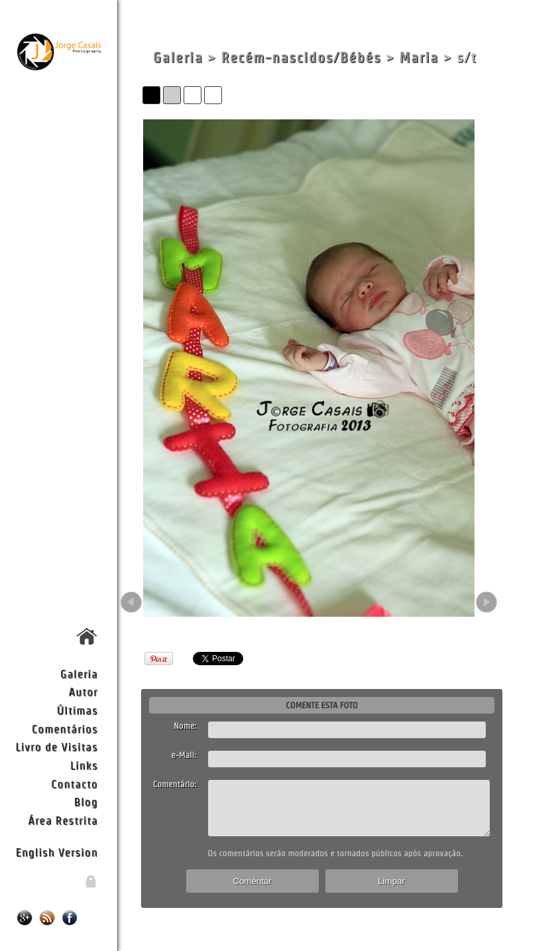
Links (84, 765)
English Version (56, 852)
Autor (84, 691)
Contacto (74, 784)
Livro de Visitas (56, 746)
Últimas (78, 710)
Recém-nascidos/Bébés (301, 57)
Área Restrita (63, 820)
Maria (419, 57)
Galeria (79, 673)
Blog (86, 801)
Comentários (65, 729)
